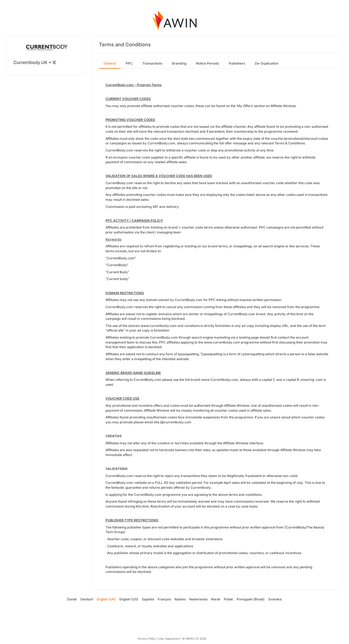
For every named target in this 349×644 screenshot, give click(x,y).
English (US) (129, 599)
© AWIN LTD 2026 (194, 639)
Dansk (72, 599)
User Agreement (169, 639)
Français (164, 599)
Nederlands (198, 599)
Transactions (152, 63)
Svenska (275, 599)
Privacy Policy (147, 639)
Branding (179, 63)
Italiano (180, 599)
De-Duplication (267, 63)
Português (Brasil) (251, 599)
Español (148, 599)
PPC (129, 63)
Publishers (237, 63)
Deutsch (87, 599)
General (110, 63)
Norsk (216, 599)
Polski (228, 599)
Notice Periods (207, 63)
